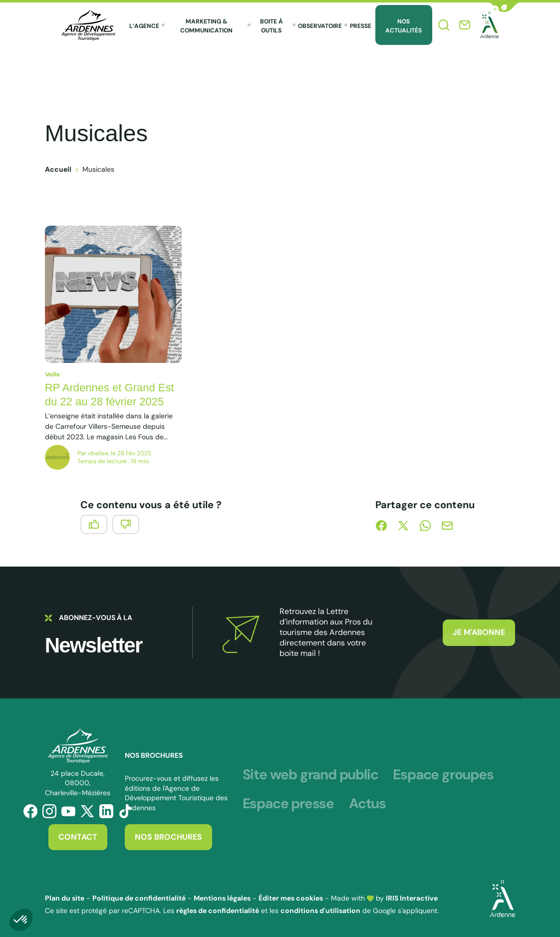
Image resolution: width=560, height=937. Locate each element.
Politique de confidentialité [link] (139, 898)
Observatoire (320, 26)
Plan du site (65, 898)
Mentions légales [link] (222, 898)
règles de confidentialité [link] (218, 911)
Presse (361, 26)
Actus (367, 804)
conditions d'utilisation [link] (320, 911)
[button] (504, 7)
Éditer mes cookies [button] (291, 898)
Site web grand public (310, 775)
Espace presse (288, 804)
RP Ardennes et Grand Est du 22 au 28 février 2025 (110, 395)
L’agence (144, 26)
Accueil (58, 169)
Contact (78, 837)
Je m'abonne (479, 632)
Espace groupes (443, 775)
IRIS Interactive (412, 898)
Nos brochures (168, 837)
